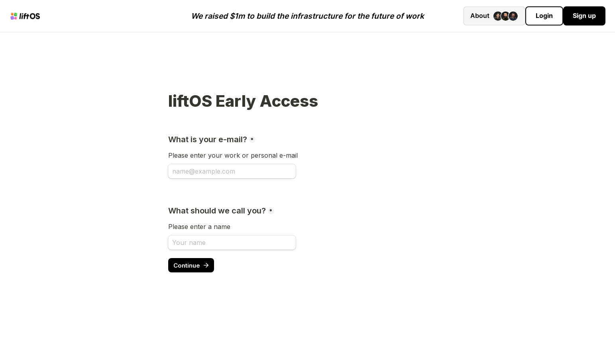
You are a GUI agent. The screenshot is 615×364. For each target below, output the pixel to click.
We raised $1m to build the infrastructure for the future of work (307, 16)
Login (544, 16)
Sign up (584, 16)
